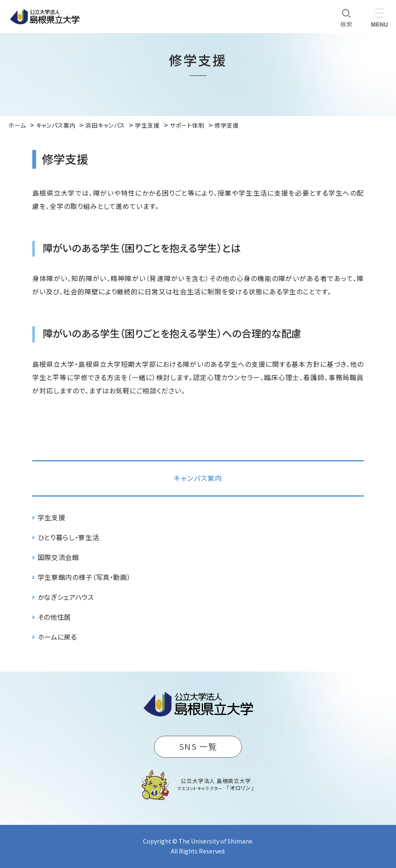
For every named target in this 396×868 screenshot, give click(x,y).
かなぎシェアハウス (66, 597)
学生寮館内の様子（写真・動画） (84, 577)
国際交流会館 (58, 557)
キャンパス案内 (198, 478)
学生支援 (52, 517)
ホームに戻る (57, 637)
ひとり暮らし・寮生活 (68, 537)
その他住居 (54, 617)
